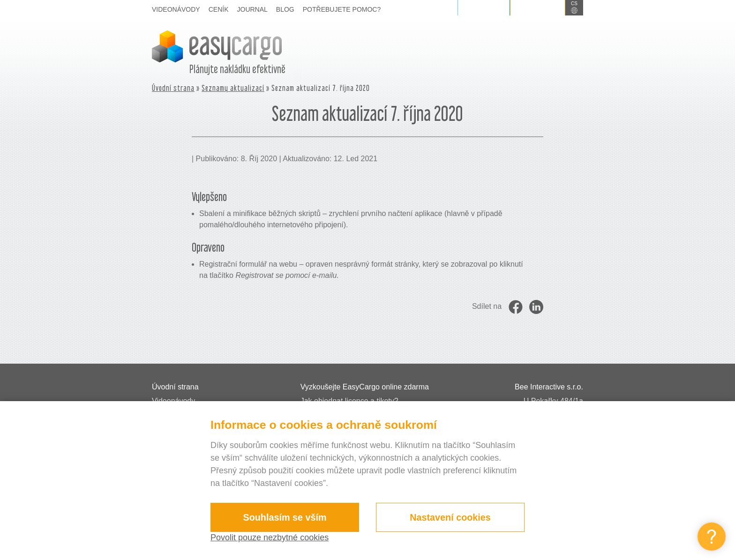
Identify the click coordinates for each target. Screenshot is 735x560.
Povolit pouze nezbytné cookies (270, 538)
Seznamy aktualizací (233, 88)
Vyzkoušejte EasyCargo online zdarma (365, 387)
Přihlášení (484, 7)
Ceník (219, 9)
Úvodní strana (173, 88)
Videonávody (176, 9)
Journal (252, 9)
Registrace (538, 7)
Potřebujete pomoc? (342, 9)
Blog (285, 9)
